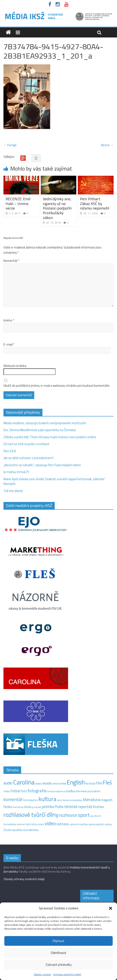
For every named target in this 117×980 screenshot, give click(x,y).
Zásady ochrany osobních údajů (24, 879)
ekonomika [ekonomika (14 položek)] (59, 783)
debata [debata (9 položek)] (39, 784)
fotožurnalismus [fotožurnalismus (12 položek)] (56, 791)
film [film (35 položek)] (99, 783)
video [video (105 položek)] (50, 823)
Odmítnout (59, 953)
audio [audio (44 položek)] (8, 783)
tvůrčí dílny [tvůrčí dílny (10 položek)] (31, 824)
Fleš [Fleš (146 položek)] (107, 783)
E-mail (9, 345)
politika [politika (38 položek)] (48, 807)
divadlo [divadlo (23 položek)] (47, 783)
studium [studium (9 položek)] (21, 824)
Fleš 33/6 (10, 451)
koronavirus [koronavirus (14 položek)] (31, 800)
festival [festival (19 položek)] (90, 783)
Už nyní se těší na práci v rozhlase (26, 444)
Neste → (107, 145)
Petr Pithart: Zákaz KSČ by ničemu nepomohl (95, 203)
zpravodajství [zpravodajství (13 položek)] (96, 824)
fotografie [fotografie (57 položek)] (37, 791)
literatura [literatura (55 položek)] (91, 800)
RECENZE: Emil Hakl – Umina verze (18, 203)
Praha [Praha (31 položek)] (59, 807)
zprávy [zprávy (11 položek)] (108, 824)
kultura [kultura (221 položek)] (48, 799)
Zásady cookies (43, 974)
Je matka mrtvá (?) (16, 472)
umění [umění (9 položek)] (41, 824)
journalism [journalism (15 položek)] (94, 791)
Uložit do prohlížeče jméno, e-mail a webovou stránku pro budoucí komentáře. (57, 386)
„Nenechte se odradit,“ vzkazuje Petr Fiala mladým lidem (42, 465)
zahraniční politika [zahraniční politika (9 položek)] (79, 824)
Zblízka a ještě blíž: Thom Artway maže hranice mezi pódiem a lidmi (50, 437)
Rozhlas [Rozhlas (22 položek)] (98, 807)
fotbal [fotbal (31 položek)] (15, 791)
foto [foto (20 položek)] (24, 791)
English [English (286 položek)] (76, 782)
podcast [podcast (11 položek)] (37, 807)
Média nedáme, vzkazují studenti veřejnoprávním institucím (45, 423)
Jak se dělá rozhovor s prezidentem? (29, 458)
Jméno (9, 320)
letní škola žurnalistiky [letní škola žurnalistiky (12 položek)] (70, 800)
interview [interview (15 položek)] (81, 791)
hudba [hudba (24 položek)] (70, 791)
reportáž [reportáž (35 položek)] (85, 807)
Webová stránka (15, 366)
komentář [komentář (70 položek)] (13, 799)
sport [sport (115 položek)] (84, 815)
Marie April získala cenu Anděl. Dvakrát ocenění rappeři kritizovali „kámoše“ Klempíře (55, 481)
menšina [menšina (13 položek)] (18, 807)
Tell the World (13, 491)
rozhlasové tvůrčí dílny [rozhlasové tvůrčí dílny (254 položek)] (31, 815)
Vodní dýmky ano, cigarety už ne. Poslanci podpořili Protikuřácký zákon (57, 208)
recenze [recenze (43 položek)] (71, 806)
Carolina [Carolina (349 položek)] (24, 782)
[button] (111, 908)
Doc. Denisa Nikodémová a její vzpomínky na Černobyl (40, 430)
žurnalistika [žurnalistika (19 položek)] (31, 830)
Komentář (11, 261)
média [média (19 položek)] (27, 807)
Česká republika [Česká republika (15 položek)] (13, 830)
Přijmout (58, 941)
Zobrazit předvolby (58, 965)
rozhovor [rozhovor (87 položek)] (68, 815)
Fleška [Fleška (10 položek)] (7, 791)
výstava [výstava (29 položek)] (63, 824)
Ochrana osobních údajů (67, 974)
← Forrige (10, 145)
